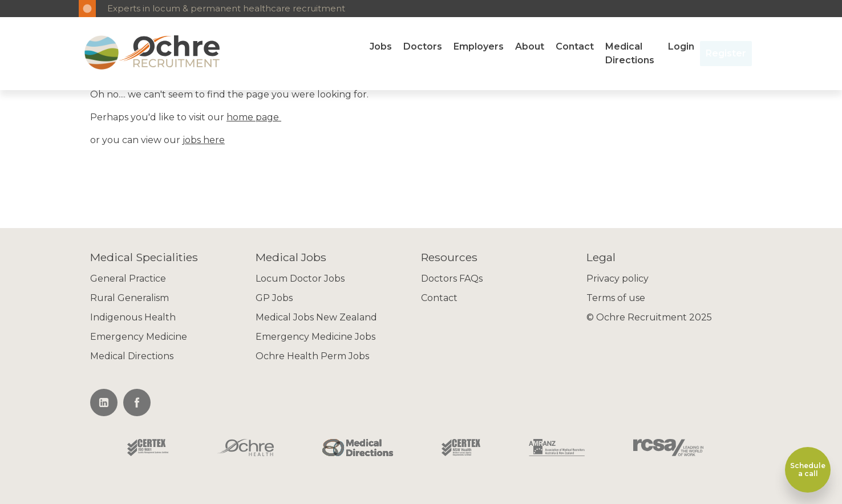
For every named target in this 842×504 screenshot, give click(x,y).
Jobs (381, 46)
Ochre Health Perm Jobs (312, 356)
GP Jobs (274, 298)
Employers (479, 46)
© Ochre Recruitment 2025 (649, 317)
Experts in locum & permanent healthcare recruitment (226, 8)
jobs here (204, 140)
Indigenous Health (133, 317)
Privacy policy (618, 279)
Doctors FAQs (452, 279)
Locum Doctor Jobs (300, 279)
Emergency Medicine (139, 337)
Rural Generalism (129, 298)
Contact (575, 46)
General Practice (128, 279)
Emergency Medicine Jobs (315, 337)
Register (726, 53)
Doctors (423, 46)
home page (254, 117)
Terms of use (616, 298)
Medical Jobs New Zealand (316, 317)
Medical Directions (630, 53)
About (530, 46)
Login (681, 46)
